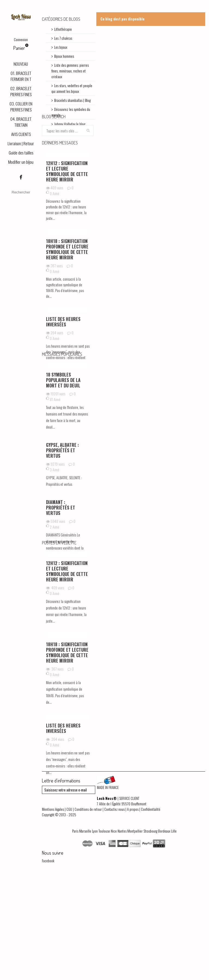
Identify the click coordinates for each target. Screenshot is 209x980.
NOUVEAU (21, 64)
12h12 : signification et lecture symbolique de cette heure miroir (67, 199)
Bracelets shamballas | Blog (72, 100)
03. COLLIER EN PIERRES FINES (21, 107)
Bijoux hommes (64, 56)
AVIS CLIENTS (21, 134)
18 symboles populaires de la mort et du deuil (63, 430)
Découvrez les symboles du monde (71, 112)
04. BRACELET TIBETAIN (21, 122)
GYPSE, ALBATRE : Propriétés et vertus (62, 500)
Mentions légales (53, 912)
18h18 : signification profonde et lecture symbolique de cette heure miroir (67, 277)
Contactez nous (114, 912)
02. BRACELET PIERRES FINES (21, 91)
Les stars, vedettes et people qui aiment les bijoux (72, 88)
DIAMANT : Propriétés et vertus (61, 558)
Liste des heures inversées (63, 349)
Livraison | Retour (21, 143)
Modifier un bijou (21, 162)
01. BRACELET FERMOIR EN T (21, 76)
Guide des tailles (21, 153)
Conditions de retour (88, 912)
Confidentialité (151, 912)
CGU (69, 912)
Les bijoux (61, 47)
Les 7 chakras (63, 38)
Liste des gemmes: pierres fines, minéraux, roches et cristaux (70, 71)
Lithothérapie (63, 29)
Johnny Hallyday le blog (70, 124)
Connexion (21, 40)
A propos (133, 912)
